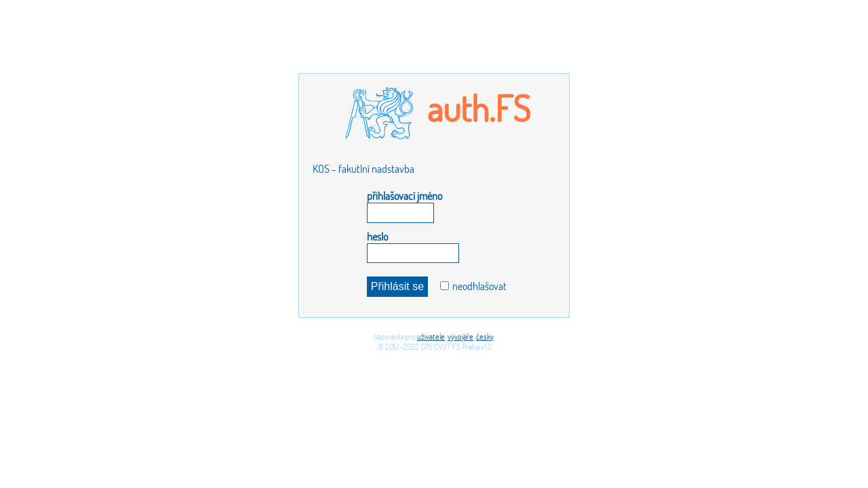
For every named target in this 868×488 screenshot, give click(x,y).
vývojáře (460, 337)
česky (485, 337)
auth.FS (479, 108)
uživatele (431, 337)
